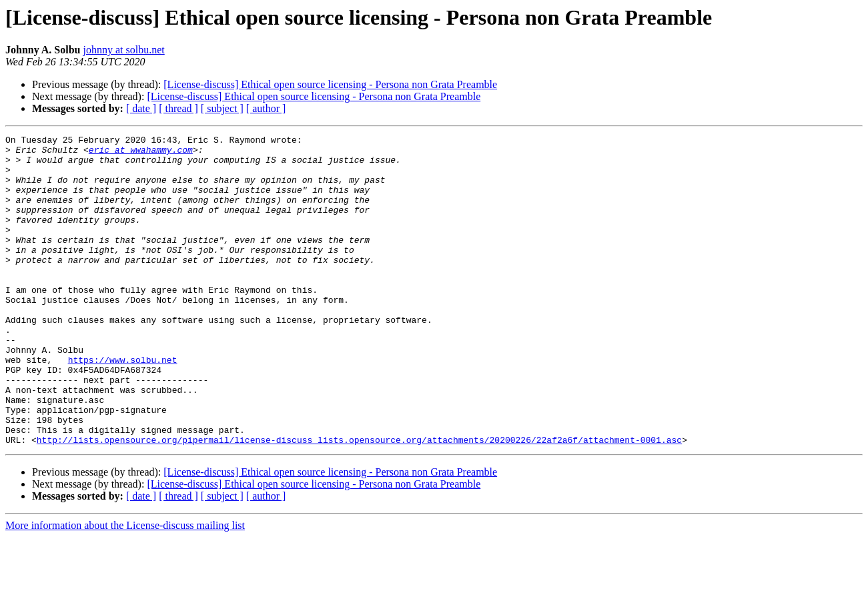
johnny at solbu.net (124, 50)
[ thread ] (178, 108)
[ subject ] (222, 108)
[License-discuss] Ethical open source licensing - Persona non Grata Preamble (330, 84)
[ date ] (141, 108)
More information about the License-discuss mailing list (125, 587)
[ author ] (266, 108)
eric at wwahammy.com (141, 153)
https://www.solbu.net (123, 406)
